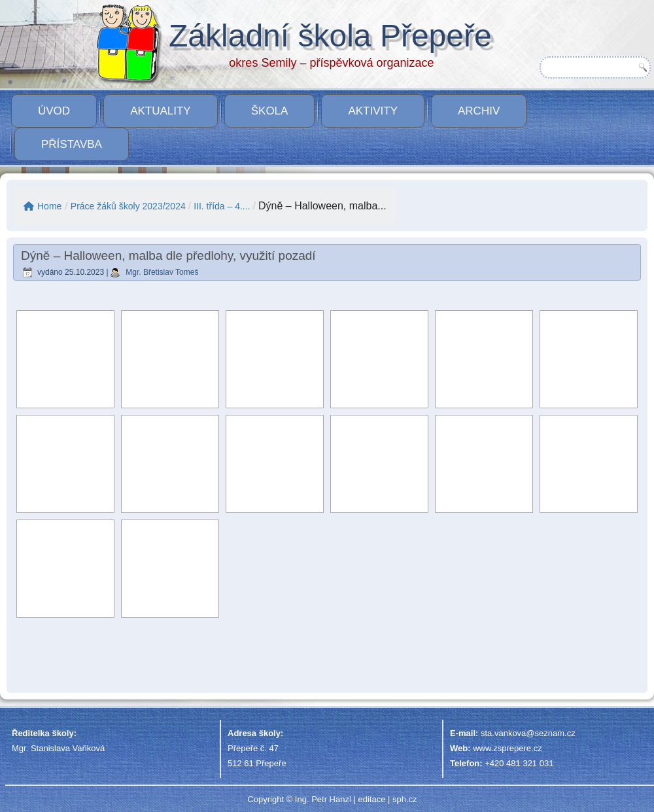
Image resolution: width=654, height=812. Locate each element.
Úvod (54, 111)
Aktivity (373, 111)
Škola (270, 111)
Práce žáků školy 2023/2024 (128, 206)
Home (43, 206)
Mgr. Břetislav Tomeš (162, 272)
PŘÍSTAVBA (72, 144)
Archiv (479, 111)
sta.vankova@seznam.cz (528, 733)
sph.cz (405, 799)
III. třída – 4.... (222, 206)
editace (371, 799)
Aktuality (161, 111)
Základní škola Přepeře (330, 36)
